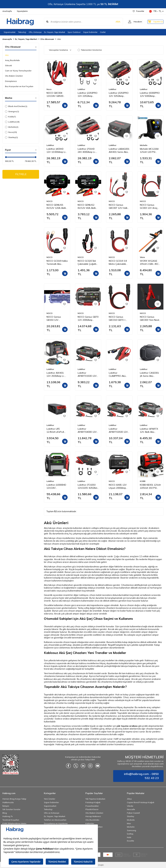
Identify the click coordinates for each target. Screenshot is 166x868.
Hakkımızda (8, 802)
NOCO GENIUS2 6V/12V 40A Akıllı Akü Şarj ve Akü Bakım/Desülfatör (87, 206)
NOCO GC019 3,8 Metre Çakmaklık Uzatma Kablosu (118, 262)
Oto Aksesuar (47, 39)
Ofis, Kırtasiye (35, 32)
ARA (113, 22)
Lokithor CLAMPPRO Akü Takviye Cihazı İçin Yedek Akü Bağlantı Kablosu (119, 374)
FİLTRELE (21, 174)
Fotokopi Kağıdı (93, 802)
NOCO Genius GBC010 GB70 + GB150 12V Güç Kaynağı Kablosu (118, 318)
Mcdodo (131, 820)
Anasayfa (7, 39)
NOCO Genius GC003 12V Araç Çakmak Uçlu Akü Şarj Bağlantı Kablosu (149, 206)
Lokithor (12, 122)
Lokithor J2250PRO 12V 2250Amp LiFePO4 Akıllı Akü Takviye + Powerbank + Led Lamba (88, 95)
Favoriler (138, 11)
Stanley (11, 137)
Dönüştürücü (11, 81)
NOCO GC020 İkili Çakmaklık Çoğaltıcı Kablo (88, 262)
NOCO (50, 201)
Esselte (130, 841)
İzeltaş (130, 834)
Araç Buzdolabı (12, 60)
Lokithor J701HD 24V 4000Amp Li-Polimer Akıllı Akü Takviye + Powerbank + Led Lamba (87, 150)
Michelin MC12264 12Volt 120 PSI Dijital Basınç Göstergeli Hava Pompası (149, 150)
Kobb (10, 117)
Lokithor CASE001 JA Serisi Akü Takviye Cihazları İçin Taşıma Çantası (150, 374)
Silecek (8, 65)
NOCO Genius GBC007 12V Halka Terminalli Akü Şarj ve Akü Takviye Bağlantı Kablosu (119, 206)
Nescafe (131, 809)
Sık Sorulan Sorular (11, 809)
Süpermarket (10, 32)
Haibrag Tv (8, 816)
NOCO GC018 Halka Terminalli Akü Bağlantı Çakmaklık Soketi (57, 262)
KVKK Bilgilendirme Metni (14, 823)
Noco (11, 132)
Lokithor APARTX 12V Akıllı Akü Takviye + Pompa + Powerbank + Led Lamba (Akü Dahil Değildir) (150, 430)
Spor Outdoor (74, 32)
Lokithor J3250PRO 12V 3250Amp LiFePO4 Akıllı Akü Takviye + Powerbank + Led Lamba (119, 95)
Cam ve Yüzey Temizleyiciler (18, 71)
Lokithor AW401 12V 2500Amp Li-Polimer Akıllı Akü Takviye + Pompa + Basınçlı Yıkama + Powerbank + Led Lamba (57, 374)
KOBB (143, 481)
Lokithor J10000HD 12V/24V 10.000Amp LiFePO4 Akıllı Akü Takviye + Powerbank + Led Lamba (57, 486)
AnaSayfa (7, 11)
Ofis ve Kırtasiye (52, 813)
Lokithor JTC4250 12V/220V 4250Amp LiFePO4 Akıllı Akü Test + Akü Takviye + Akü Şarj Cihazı (88, 486)
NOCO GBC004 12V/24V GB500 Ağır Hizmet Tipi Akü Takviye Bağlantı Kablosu (55, 95)
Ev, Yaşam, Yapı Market (55, 32)
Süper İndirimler (90, 32)
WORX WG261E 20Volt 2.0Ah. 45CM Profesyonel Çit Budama (150, 262)
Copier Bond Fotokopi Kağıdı (141, 802)
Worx (142, 257)
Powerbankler (92, 806)
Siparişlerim (22, 11)
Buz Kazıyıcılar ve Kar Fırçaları (19, 86)
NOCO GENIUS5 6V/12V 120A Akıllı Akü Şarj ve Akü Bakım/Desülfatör (56, 206)
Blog (5, 813)
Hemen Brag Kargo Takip (14, 799)
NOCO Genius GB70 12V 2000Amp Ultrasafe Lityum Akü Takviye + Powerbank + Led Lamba (88, 318)
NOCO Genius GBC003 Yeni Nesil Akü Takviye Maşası (150, 318)
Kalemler (90, 823)
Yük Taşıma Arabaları (95, 799)
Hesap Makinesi (93, 816)
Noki (129, 837)
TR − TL (156, 11)
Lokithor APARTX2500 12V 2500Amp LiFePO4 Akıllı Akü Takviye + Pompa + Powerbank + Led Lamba (119, 430)
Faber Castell (133, 813)
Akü (7, 55)
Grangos (12, 111)
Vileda (130, 806)
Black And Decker (16, 106)
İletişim (6, 806)
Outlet (103, 32)
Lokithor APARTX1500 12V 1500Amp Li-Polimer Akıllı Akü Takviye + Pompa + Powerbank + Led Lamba (88, 374)
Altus (129, 799)
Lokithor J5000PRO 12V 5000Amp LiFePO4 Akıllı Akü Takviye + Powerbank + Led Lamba (150, 95)
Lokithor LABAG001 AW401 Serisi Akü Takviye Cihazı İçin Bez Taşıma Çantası (119, 150)
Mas (129, 823)
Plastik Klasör (92, 809)
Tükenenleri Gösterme (90, 50)
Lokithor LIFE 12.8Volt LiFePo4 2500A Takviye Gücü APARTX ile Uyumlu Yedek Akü (56, 430)
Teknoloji (22, 32)
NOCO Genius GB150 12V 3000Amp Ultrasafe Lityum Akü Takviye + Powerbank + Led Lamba (57, 318)
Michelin (12, 127)
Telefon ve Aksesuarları (55, 820)
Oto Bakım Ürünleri (14, 76)
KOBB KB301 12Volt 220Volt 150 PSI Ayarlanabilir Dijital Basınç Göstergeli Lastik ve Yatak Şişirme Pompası (150, 486)
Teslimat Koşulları (11, 820)
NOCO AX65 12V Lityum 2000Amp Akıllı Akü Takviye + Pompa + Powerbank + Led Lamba (119, 486)
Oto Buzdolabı (92, 820)
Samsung (131, 830)
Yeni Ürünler (50, 799)
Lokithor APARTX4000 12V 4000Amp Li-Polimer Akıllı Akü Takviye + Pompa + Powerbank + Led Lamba (88, 430)
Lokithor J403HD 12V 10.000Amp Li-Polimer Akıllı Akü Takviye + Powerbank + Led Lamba (56, 150)
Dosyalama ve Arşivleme (56, 823)
